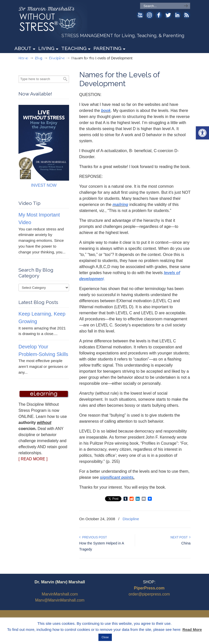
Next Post (181, 537)
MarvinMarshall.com (60, 594)
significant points (117, 477)
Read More (192, 629)
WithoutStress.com (55, 23)
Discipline (131, 519)
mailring (120, 205)
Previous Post (93, 537)
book (106, 111)
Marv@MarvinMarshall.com (60, 600)
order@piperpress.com (149, 594)
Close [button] (105, 637)
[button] (202, 133)
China (186, 543)
